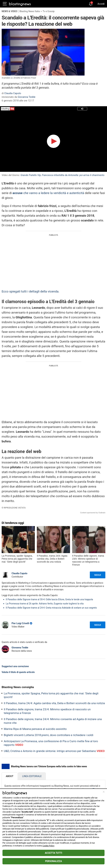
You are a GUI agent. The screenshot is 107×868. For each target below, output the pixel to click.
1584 (92, 801)
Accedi (101, 4)
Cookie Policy (48, 846)
